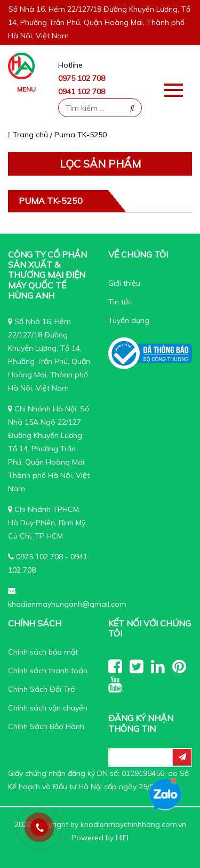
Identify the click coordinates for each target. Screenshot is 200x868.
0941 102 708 (82, 92)
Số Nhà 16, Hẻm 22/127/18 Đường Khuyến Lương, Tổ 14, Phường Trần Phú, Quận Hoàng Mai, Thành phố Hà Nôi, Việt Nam (99, 22)
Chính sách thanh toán (48, 671)
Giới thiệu (124, 283)
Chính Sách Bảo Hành (46, 726)
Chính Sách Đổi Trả (41, 689)
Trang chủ (28, 135)
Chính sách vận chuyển (48, 708)
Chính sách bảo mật (43, 652)
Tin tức (120, 302)
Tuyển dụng (129, 320)
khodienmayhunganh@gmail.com (67, 604)
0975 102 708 (82, 78)
